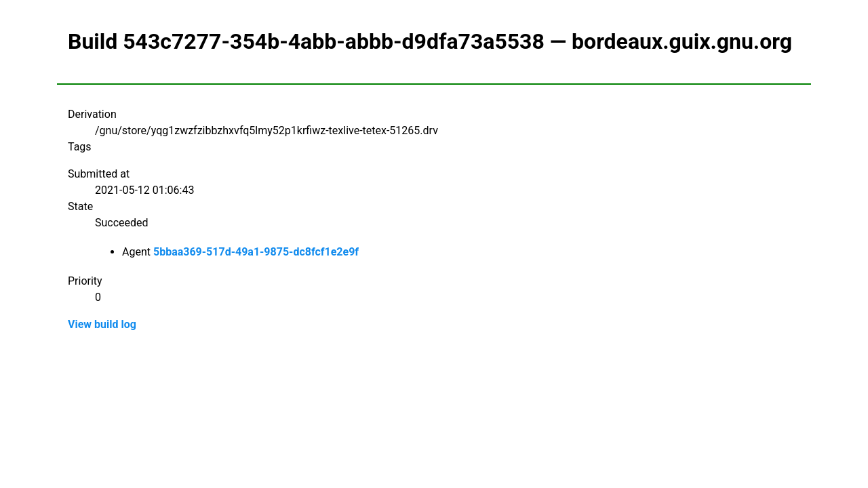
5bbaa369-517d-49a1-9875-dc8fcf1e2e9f (256, 252)
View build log (102, 324)
